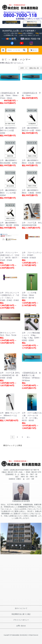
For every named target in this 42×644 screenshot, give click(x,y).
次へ (28, 437)
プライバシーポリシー (21, 620)
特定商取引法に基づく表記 (21, 614)
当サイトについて (21, 608)
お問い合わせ (21, 626)
